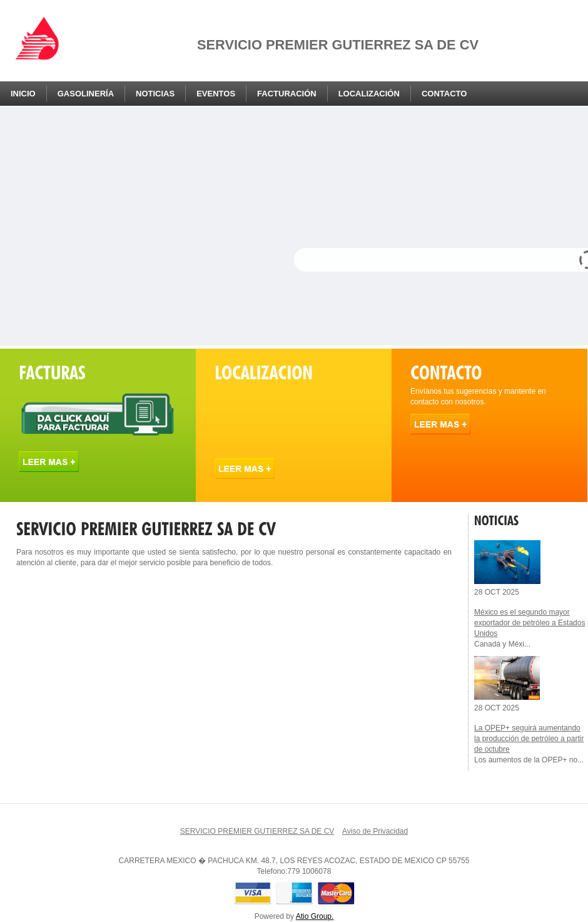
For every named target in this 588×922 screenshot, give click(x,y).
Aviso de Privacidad (375, 831)
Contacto (444, 94)
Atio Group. (315, 916)
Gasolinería (86, 94)
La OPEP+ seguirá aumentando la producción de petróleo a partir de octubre (529, 739)
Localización (369, 94)
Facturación (287, 94)
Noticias (155, 94)
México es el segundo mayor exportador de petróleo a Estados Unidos (530, 623)
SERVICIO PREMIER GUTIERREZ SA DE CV (257, 831)
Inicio (23, 94)
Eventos (216, 94)
